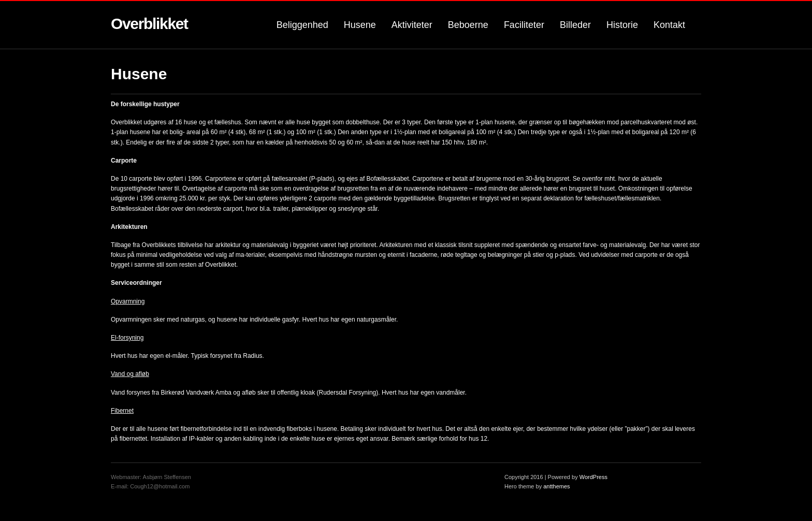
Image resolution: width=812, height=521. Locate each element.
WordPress (593, 477)
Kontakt (669, 25)
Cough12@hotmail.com (160, 486)
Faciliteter (524, 25)
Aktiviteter (412, 25)
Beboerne (468, 25)
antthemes (556, 486)
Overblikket (149, 24)
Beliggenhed (302, 25)
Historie (622, 25)
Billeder (575, 25)
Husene (360, 25)
